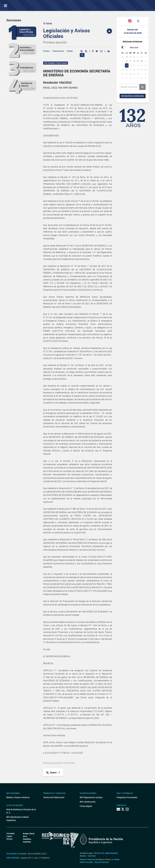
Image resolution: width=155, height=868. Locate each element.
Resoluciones (58, 51)
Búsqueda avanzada (133, 96)
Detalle (70, 51)
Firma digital (86, 806)
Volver (48, 23)
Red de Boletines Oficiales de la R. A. (21, 811)
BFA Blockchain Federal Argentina (18, 819)
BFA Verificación (88, 802)
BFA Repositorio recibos (91, 797)
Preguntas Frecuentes (127, 797)
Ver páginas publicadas (56, 63)
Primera (46, 51)
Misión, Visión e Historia (18, 797)
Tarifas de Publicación (54, 797)
